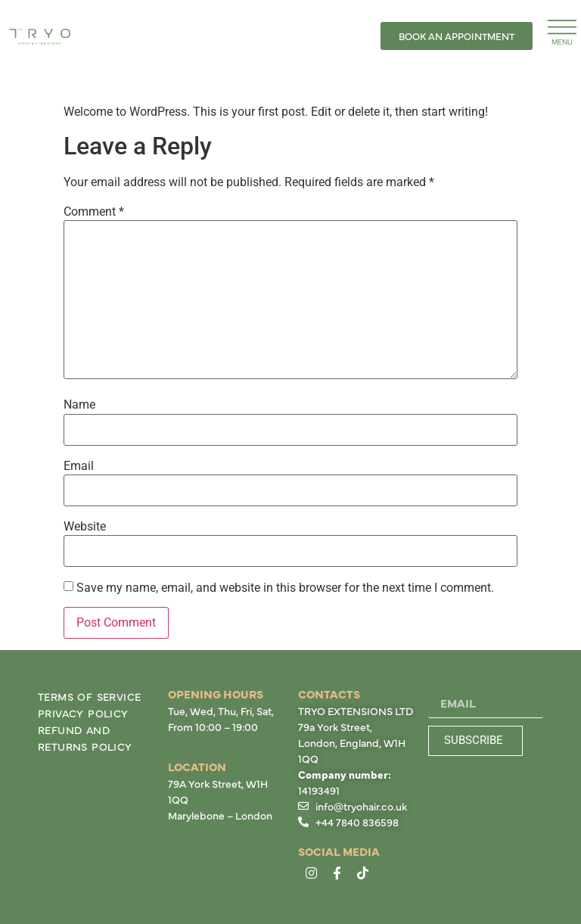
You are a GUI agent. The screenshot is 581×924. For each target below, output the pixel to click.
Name (79, 405)
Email (79, 466)
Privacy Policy (83, 713)
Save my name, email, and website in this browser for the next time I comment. (285, 588)
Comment (94, 212)
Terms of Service (89, 696)
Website (85, 527)
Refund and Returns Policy (85, 738)
